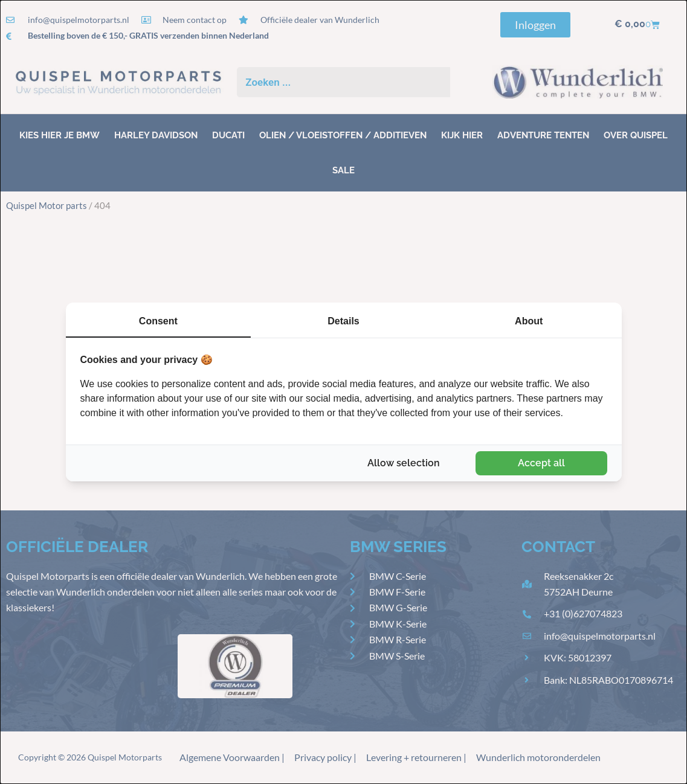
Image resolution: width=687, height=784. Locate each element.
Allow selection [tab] (404, 463)
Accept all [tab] (541, 463)
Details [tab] (343, 321)
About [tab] (529, 321)
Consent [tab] (158, 321)
